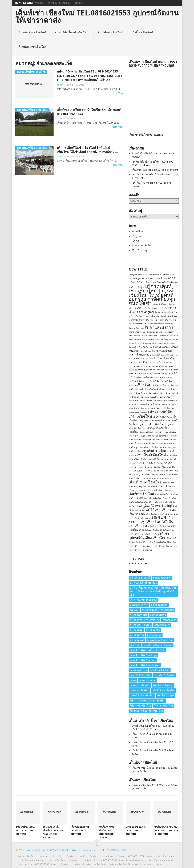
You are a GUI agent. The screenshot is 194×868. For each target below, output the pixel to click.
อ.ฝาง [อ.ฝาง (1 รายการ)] (131, 336)
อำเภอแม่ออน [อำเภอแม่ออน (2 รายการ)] (166, 362)
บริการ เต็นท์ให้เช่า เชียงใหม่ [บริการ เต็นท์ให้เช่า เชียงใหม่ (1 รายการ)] (140, 308)
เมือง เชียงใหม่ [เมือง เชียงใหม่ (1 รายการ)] (163, 514)
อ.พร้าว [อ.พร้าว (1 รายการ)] (137, 336)
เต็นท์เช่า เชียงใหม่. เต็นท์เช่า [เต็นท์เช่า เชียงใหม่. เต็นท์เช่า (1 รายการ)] (166, 494)
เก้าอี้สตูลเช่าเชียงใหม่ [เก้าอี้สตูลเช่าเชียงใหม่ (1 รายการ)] (145, 381)
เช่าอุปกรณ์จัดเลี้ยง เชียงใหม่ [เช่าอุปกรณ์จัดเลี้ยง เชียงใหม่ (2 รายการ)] (145, 665)
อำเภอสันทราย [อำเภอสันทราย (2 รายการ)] (158, 615)
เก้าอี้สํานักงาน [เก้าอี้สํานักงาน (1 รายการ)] (160, 381)
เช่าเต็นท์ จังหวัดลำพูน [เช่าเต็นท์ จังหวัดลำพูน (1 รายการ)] (143, 440)
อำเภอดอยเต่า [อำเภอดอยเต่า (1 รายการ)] (160, 343)
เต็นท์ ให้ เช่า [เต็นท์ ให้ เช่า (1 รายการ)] (149, 502)
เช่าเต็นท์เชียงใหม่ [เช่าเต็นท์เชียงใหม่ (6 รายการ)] (151, 455)
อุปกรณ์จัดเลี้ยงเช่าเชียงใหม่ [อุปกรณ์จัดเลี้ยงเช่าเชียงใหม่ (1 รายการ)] (153, 374)
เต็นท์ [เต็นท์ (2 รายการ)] (163, 467)
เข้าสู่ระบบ (137, 236)
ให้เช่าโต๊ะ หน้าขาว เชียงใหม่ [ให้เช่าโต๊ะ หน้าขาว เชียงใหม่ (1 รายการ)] (148, 546)
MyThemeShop (118, 850)
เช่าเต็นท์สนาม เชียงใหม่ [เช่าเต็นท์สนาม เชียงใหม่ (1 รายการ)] (148, 447)
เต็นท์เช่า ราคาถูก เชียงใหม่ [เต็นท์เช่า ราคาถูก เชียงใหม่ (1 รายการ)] (140, 487)
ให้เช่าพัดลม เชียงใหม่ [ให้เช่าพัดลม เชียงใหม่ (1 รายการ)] (150, 530)
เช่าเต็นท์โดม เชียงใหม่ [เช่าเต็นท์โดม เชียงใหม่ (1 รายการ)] (138, 459)
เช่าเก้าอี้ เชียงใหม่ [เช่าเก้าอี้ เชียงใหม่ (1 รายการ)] (166, 436)
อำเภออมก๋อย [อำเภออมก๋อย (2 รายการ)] (144, 355)
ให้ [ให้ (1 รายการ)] (140, 530)
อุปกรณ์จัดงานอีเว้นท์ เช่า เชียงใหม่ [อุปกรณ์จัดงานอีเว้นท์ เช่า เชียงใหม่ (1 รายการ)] (158, 370)
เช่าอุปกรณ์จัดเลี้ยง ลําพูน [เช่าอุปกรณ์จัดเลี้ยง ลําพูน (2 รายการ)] (157, 424)
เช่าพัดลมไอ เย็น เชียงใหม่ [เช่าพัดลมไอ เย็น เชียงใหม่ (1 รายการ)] (139, 405)
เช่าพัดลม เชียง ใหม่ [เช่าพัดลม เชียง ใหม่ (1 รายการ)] (154, 393)
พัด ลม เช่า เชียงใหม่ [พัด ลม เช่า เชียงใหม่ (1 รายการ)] (160, 308)
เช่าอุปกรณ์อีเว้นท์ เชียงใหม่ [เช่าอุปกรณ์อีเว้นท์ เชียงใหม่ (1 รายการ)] (150, 432)
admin (60, 85)
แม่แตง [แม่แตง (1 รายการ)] (148, 518)
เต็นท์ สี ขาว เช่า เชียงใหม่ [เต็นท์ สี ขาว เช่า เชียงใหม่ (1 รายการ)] (156, 475)
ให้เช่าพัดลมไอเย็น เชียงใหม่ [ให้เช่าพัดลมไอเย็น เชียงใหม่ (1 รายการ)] (148, 534)
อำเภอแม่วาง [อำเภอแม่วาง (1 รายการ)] (153, 363)
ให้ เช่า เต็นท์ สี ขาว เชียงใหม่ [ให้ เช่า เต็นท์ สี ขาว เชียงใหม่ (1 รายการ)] (155, 542)
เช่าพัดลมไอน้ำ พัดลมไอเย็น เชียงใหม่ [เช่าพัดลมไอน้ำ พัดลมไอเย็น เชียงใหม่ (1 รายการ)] (143, 397)
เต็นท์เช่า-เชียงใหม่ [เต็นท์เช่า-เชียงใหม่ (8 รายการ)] (146, 482)
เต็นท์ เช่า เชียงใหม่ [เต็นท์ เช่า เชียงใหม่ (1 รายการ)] (163, 490)
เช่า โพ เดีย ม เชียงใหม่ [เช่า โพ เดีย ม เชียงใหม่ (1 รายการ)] (151, 467)
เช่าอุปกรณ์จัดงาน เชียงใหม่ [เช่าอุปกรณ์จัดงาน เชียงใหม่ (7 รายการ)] (151, 414)
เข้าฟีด (135, 241)
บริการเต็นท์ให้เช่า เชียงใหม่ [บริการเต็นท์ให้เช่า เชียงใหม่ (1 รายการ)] (164, 304)
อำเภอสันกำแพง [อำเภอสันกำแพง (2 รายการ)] (162, 347)
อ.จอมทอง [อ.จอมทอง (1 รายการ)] (151, 332)
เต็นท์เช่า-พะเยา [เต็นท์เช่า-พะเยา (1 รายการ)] (166, 479)
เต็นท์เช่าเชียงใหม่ (25, 856)
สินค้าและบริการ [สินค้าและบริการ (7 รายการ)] (159, 327)
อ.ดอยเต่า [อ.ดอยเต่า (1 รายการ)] (170, 332)
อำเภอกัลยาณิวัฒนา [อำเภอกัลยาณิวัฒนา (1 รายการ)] (152, 340)
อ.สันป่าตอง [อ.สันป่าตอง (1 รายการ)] (152, 336)
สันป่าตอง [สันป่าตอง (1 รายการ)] (140, 328)
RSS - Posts (138, 559)
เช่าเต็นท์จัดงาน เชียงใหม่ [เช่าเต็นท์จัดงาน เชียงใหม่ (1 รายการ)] (162, 440)
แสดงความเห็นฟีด (141, 245)
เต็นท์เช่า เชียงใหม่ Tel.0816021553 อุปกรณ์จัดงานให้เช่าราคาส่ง (97, 17)
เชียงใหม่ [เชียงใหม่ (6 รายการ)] (144, 385)
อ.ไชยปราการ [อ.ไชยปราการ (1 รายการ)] (138, 340)
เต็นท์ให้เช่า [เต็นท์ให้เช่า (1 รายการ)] (160, 502)
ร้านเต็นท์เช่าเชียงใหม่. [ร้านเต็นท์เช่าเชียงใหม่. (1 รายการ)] (138, 324)
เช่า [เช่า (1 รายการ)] (166, 389)
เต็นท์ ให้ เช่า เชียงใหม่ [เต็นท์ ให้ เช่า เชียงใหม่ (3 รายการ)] (158, 506)
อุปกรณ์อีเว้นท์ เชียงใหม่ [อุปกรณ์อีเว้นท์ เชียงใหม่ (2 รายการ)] (160, 640)
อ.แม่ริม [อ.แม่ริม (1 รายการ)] (170, 336)
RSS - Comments (141, 563)
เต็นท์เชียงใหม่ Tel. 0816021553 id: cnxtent (155, 170)
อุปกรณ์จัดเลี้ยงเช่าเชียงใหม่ (72, 32)
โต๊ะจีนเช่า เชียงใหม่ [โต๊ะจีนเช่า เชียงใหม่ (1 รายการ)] (158, 526)
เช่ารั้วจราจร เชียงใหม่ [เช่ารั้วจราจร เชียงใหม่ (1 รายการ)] (159, 405)
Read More (118, 93)
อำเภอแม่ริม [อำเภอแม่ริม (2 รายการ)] (140, 362)
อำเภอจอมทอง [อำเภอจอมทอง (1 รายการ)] (166, 340)
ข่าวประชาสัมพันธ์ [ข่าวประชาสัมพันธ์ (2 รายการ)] (152, 278)
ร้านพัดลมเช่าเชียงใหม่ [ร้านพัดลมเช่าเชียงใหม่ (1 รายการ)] (164, 312)
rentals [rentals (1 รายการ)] (141, 275)
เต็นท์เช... (66, 3)
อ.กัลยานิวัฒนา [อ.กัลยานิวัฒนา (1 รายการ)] (140, 332)
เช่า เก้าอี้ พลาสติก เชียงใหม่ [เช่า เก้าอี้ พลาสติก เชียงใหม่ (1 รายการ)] (147, 436)
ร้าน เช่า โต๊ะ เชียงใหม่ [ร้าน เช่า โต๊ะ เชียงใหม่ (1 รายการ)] (167, 320)
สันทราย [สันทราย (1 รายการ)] (132, 328)
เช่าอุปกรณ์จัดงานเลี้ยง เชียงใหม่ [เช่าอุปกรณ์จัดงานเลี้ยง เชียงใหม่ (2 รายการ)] (147, 650)
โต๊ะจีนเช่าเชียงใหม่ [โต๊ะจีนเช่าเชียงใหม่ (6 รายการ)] (140, 706)
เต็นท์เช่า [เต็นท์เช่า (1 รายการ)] (155, 479)
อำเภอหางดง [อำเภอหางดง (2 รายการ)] (152, 620)
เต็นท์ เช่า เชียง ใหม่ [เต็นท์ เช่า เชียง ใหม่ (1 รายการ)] (147, 490)
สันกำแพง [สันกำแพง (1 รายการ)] (169, 324)
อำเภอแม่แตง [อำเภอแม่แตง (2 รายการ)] (166, 366)
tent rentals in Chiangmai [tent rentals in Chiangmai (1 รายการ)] (160, 275)
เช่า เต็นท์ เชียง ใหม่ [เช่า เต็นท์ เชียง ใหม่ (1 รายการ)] (141, 675)
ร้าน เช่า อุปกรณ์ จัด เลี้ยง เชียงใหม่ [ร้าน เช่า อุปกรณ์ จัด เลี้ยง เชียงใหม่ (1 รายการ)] (157, 316)
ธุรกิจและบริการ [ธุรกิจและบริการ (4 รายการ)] (162, 578)
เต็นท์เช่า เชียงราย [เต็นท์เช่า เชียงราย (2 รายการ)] (163, 685)
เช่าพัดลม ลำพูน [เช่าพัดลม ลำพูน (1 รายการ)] (139, 393)
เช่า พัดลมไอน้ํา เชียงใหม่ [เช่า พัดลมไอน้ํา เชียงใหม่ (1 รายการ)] (146, 401)
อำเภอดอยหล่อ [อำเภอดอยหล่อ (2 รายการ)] (146, 343)
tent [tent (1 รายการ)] (146, 275)
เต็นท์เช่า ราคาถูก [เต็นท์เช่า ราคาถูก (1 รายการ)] (170, 483)
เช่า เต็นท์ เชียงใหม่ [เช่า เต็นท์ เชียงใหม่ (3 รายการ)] (154, 451)
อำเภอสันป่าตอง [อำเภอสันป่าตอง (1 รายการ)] (145, 351)
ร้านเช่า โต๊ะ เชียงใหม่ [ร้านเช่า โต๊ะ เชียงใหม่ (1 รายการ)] (148, 320)
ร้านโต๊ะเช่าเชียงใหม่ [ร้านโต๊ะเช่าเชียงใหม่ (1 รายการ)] (156, 324)
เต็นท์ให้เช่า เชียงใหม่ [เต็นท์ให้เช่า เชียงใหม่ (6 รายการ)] (159, 510)
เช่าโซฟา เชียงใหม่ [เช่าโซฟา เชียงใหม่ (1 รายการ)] (136, 463)
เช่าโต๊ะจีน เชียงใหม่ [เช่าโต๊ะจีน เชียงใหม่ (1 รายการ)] (153, 463)
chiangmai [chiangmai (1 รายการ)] (133, 275)
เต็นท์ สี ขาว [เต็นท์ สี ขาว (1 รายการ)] (168, 471)
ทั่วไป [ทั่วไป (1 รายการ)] (165, 279)
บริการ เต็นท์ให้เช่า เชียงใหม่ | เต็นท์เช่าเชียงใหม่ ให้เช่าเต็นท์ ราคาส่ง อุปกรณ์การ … (88, 150)
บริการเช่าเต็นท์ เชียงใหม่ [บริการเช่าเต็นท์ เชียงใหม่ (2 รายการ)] (158, 282)
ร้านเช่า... (39, 3)
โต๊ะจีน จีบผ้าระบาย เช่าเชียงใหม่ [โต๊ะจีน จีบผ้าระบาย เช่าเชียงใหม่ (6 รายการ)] (151, 520)
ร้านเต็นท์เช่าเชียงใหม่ (32, 32)
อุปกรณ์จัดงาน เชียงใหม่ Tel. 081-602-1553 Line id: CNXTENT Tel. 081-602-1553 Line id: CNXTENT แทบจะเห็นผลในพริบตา (90, 76)
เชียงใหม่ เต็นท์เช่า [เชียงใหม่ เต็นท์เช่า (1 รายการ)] (141, 389)
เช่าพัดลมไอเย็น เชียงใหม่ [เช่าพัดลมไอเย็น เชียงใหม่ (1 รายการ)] (167, 401)
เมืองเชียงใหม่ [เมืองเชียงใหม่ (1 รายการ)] (151, 514)
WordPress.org (140, 250)
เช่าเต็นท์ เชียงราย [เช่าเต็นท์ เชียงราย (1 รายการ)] (166, 447)
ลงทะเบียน (137, 231)
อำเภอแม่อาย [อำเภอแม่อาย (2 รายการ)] (136, 366)
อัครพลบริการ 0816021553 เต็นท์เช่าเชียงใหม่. (45, 864)
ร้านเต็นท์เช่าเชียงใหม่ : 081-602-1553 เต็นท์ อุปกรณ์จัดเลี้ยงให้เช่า (138, 856)
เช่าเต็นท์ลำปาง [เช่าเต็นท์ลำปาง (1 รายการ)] (152, 444)
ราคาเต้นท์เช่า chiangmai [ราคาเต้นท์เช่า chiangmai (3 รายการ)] (143, 600)
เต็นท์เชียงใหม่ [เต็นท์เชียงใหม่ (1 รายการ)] (172, 475)
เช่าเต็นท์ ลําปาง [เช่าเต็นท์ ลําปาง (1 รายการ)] (165, 444)
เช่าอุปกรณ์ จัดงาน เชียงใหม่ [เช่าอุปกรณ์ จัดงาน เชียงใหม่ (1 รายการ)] (159, 408)
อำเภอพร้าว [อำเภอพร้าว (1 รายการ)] (133, 347)
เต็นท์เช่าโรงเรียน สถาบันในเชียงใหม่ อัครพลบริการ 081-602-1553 (89, 112)
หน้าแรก (44, 856)
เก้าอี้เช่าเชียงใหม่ (142, 32)
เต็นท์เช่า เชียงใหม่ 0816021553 (146, 135)
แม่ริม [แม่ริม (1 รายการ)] (142, 518)
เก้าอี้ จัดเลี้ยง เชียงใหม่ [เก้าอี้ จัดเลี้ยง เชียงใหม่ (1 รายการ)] (152, 378)
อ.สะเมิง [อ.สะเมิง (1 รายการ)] (144, 336)
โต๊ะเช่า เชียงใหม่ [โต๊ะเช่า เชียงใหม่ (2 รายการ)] (163, 706)
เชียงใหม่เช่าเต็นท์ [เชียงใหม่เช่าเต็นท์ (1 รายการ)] (159, 385)
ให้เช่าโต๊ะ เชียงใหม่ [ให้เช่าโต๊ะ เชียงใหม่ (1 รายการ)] (144, 550)
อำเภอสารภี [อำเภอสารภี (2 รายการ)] (158, 351)
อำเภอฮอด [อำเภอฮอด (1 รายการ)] (156, 355)
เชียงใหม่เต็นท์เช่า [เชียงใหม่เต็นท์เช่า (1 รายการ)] (157, 389)
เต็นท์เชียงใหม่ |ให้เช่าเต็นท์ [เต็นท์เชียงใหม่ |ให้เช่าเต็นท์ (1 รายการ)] (140, 479)
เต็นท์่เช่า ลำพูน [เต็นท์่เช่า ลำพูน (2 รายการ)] (137, 514)
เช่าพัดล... (53, 3)
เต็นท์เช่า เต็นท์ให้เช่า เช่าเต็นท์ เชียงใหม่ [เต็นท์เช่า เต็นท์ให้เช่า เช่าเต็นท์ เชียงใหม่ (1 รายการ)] (145, 498)
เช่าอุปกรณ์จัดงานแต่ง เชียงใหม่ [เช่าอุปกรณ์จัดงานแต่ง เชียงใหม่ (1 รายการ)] (152, 421)
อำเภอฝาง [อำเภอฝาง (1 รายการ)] (171, 343)
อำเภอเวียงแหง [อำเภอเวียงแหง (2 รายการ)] (162, 625)
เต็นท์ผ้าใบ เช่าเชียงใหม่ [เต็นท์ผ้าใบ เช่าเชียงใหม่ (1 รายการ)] (153, 471)
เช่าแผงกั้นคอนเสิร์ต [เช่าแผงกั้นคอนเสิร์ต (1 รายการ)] (169, 459)
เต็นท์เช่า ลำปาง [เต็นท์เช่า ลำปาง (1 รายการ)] (158, 487)
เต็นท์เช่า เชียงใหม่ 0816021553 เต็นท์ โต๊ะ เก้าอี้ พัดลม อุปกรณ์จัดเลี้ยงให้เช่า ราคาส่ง (128, 860)
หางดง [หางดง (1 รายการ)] (131, 332)
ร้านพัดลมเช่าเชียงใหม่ (33, 47)
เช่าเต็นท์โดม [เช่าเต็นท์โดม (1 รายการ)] (172, 456)
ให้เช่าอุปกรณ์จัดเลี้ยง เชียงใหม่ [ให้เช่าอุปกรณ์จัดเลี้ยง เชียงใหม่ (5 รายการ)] (149, 536)
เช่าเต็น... (79, 3)
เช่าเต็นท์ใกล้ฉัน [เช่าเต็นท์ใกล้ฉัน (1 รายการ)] (154, 459)
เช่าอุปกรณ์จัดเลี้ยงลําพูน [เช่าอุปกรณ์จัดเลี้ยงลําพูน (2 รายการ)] (143, 660)
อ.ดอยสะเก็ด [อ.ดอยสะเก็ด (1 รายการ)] (161, 332)
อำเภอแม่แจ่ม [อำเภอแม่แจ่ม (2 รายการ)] (151, 366)
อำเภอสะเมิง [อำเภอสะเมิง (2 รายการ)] (145, 347)
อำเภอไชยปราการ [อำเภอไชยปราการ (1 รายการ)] (136, 370)
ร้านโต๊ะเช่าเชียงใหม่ (110, 32)
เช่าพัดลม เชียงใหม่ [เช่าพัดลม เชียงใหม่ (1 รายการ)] (170, 393)
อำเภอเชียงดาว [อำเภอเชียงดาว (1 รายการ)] (167, 355)
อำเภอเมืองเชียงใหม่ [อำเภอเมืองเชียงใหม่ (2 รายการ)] (152, 358)
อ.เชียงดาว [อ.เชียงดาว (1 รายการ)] (162, 336)
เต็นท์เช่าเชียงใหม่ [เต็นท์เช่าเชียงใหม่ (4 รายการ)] (141, 494)
